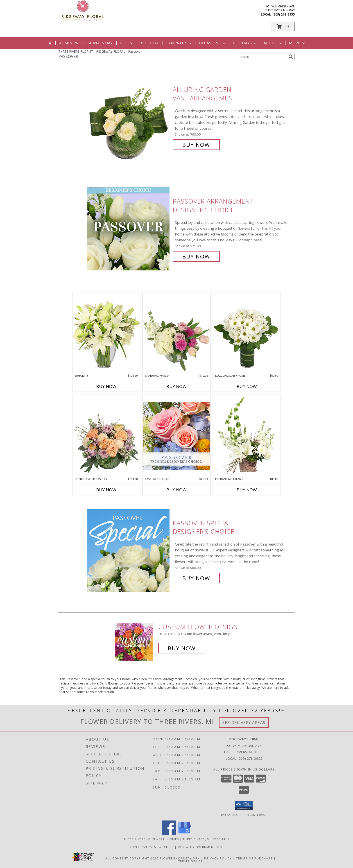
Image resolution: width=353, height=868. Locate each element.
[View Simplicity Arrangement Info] (106, 332)
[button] (283, 26)
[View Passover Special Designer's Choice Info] (129, 551)
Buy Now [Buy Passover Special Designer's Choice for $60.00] (196, 578)
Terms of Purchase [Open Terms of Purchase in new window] (254, 858)
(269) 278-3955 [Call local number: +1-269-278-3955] (284, 14)
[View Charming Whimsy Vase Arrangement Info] (176, 333)
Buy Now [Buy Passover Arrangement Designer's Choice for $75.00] (196, 256)
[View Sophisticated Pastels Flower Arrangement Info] (106, 436)
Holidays (245, 43)
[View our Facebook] (169, 833)
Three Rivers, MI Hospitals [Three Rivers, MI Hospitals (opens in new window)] (206, 839)
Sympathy (179, 43)
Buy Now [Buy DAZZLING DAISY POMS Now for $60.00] (247, 386)
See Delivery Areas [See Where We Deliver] (244, 722)
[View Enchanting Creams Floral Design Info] (247, 436)
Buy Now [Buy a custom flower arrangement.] (182, 648)
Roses (126, 43)
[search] (291, 57)
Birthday (149, 43)
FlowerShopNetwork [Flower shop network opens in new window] (180, 858)
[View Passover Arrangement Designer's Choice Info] (129, 229)
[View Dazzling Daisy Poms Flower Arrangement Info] (247, 333)
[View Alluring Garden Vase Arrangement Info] (129, 117)
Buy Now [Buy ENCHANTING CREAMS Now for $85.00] (247, 490)
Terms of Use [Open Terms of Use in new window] (191, 861)
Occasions (213, 43)
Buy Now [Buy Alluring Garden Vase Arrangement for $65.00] (196, 145)
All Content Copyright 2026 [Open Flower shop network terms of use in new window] (132, 858)
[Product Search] (262, 57)
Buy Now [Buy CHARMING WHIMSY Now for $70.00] (176, 386)
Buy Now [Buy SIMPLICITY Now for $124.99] (106, 386)
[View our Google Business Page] (184, 833)
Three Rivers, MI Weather (152, 847)
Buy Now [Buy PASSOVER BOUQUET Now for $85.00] (176, 490)
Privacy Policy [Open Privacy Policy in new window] (218, 858)
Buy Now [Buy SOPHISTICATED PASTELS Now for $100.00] (106, 490)
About (273, 43)
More (297, 43)
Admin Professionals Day (86, 43)
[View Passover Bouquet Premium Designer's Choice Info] (176, 436)
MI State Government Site (200, 847)
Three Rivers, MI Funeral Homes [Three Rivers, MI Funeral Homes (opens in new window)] (151, 839)
